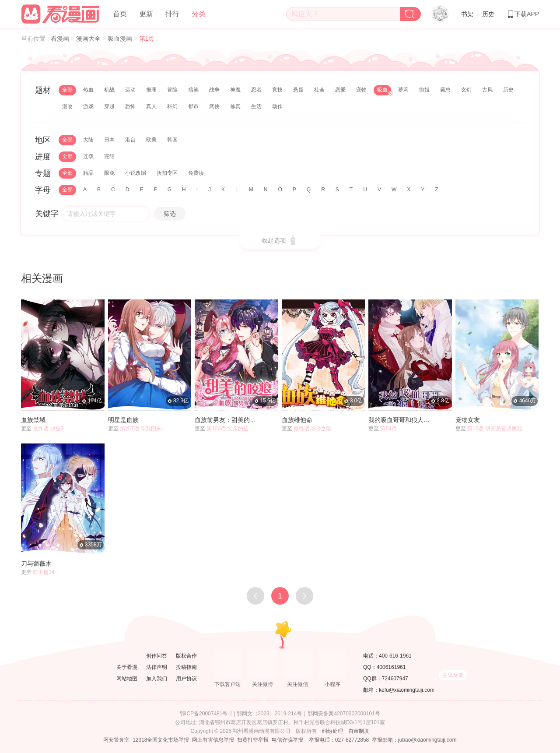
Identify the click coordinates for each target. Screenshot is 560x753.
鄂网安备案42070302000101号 (344, 714)
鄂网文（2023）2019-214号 (269, 714)
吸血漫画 (121, 39)
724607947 (395, 679)
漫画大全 (89, 39)
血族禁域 (33, 420)
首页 (120, 14)
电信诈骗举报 (287, 740)
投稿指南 (186, 667)
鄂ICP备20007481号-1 (206, 714)
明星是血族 (123, 420)
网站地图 (127, 679)
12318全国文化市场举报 (161, 740)
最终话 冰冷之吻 (313, 429)
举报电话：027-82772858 (339, 740)
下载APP (523, 14)
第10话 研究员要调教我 (495, 429)
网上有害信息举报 (213, 740)
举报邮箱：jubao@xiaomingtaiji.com (414, 740)
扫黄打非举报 (253, 740)
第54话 (388, 429)
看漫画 (61, 39)
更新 (146, 14)
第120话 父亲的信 (227, 429)
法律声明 (157, 667)
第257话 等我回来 (141, 429)
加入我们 (157, 679)
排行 (172, 14)
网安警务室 (116, 740)
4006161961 (391, 667)
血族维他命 (297, 420)
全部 (67, 90)
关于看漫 (127, 667)
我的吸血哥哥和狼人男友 (402, 420)
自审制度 (359, 731)
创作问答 (157, 656)
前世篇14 (44, 572)
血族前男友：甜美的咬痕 (228, 420)
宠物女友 (468, 420)
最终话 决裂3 (48, 429)
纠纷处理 (332, 731)
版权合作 (186, 656)
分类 (199, 14)
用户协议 (186, 679)
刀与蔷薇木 (36, 563)
